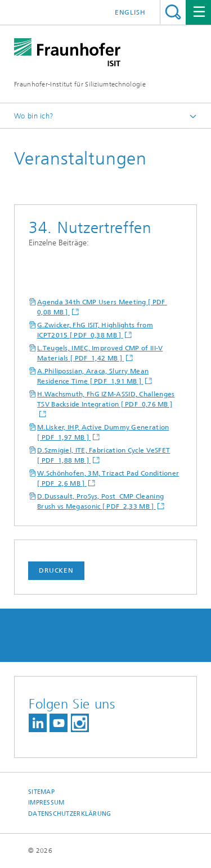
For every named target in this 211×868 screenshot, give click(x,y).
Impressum (46, 803)
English (130, 12)
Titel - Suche (173, 12)
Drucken (56, 570)
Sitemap (41, 792)
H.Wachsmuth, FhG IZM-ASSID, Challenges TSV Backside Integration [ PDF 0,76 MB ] (106, 399)
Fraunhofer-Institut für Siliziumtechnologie (80, 84)
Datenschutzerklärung (70, 814)
